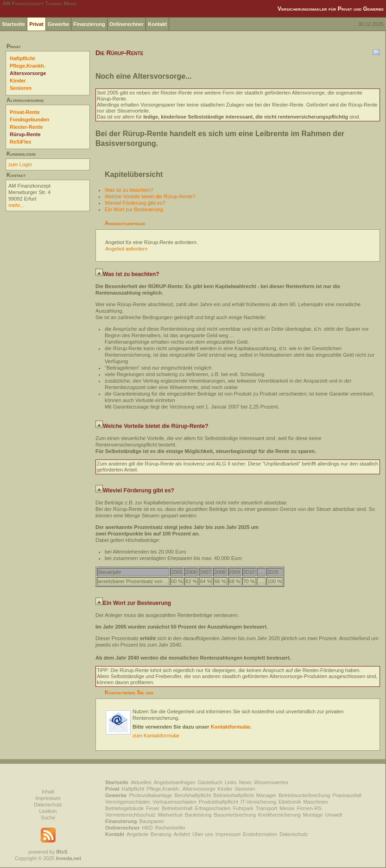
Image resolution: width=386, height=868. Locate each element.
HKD (148, 828)
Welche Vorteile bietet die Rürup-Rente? (150, 196)
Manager (266, 795)
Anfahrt (182, 834)
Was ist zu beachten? (129, 190)
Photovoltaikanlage (150, 795)
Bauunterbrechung (235, 815)
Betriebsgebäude (124, 808)
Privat (36, 24)
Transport (267, 808)
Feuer (153, 808)
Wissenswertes (271, 782)
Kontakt (157, 24)
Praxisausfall (347, 795)
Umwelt (334, 815)
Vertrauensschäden (174, 802)
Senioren (21, 88)
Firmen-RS (309, 808)
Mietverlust (170, 815)
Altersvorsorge (28, 73)
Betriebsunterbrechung (304, 795)
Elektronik (290, 802)
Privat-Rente (25, 112)
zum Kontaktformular (156, 736)
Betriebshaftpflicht (233, 795)
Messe (287, 808)
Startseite (13, 24)
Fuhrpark (243, 808)
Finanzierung (89, 24)
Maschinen (315, 802)
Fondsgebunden (30, 120)
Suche (48, 818)
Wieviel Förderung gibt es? (135, 203)
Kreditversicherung (279, 815)
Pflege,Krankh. (28, 66)
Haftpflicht (22, 58)
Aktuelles (141, 782)
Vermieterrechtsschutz (130, 815)
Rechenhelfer (170, 828)
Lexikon (48, 811)
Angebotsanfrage (125, 223)
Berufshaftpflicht (193, 795)
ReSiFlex (20, 142)
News (246, 782)
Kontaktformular (231, 727)
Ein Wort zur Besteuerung (134, 209)
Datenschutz (48, 805)
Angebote (137, 834)
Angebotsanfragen (175, 782)
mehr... (16, 205)
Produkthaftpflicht (218, 802)
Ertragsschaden (213, 808)
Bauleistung (198, 815)
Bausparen (151, 821)
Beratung (161, 834)
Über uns (203, 834)
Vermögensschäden (128, 802)
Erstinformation (260, 834)
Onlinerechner (127, 24)
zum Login (20, 164)
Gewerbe (58, 24)
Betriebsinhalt (177, 808)
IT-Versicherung (258, 802)
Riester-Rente (26, 127)
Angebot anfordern (126, 249)
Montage (313, 815)
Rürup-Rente (25, 134)
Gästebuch (210, 782)
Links (231, 782)
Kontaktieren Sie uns (129, 692)
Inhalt (48, 792)
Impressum (48, 798)
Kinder (18, 81)
